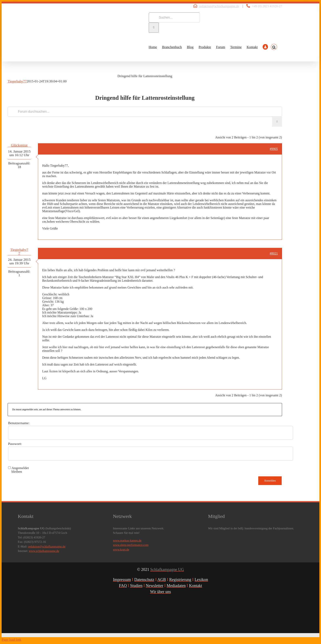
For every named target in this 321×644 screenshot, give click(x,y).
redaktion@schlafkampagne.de (219, 6)
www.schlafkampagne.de (44, 551)
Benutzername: (19, 423)
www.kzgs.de (121, 549)
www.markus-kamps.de (127, 540)
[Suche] (154, 28)
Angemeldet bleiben (20, 470)
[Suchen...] (174, 18)
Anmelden (270, 481)
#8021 (274, 253)
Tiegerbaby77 (17, 81)
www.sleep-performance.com (131, 545)
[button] (274, 47)
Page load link (11, 640)
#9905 (274, 149)
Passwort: (15, 444)
